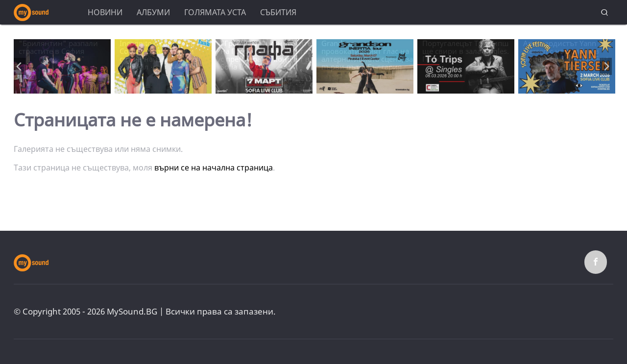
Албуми (153, 12)
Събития (278, 12)
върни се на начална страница (214, 168)
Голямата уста (215, 12)
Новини (105, 12)
